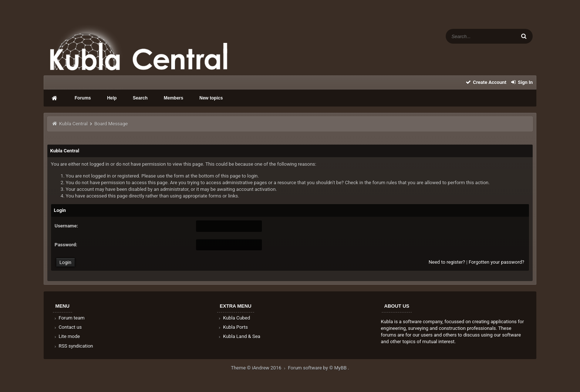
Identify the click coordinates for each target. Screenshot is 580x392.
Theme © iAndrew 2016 (259, 368)
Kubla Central (73, 124)
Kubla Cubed (234, 318)
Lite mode (67, 336)
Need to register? (447, 262)
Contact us (68, 327)
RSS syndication (73, 346)
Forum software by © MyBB (318, 368)
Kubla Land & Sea (239, 336)
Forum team (69, 318)
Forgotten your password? (496, 262)
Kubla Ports (233, 327)
